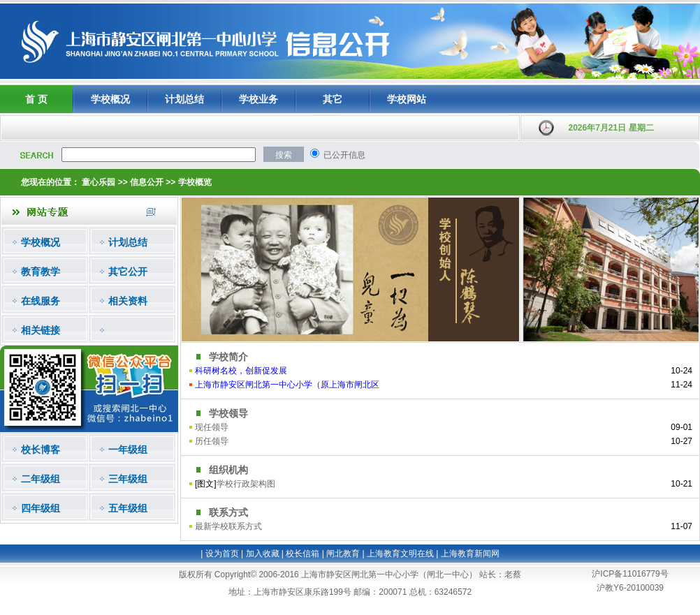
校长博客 (41, 450)
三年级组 (128, 479)
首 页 (36, 99)
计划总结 (184, 99)
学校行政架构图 (246, 484)
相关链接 (41, 330)
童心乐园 (99, 182)
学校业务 (258, 99)
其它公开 (128, 272)
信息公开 (147, 182)
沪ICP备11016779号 (630, 574)
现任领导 (212, 427)
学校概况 (110, 99)
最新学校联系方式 (228, 526)
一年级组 (128, 450)
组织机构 (228, 470)
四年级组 (41, 508)
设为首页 (222, 554)
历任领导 (212, 441)
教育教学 (41, 272)
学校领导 (228, 413)
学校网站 (407, 99)
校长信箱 (302, 554)
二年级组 (41, 479)
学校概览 (195, 182)
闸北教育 (343, 554)
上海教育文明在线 (400, 554)
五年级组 (128, 508)
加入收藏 (263, 554)
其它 (333, 99)
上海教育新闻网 (470, 554)
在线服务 (41, 301)
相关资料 (128, 301)
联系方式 (228, 512)
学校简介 (228, 357)
